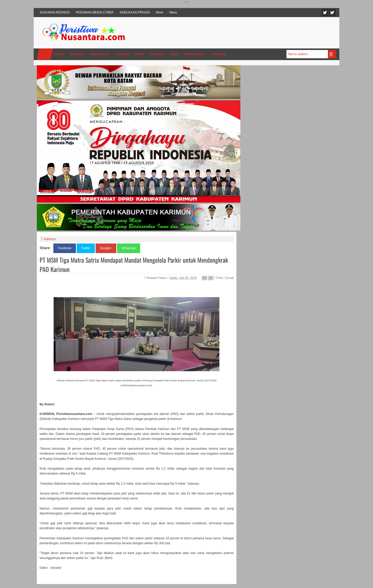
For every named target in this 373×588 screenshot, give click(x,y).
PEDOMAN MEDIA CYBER (95, 12)
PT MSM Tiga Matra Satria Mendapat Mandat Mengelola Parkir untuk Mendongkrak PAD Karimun (134, 264)
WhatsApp (129, 248)
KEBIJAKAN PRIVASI (135, 12)
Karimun (50, 239)
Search (332, 54)
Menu (173, 12)
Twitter (325, 13)
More (159, 12)
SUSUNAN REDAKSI (55, 12)
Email (229, 278)
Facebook (332, 13)
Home (45, 54)
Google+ (106, 248)
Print (218, 278)
